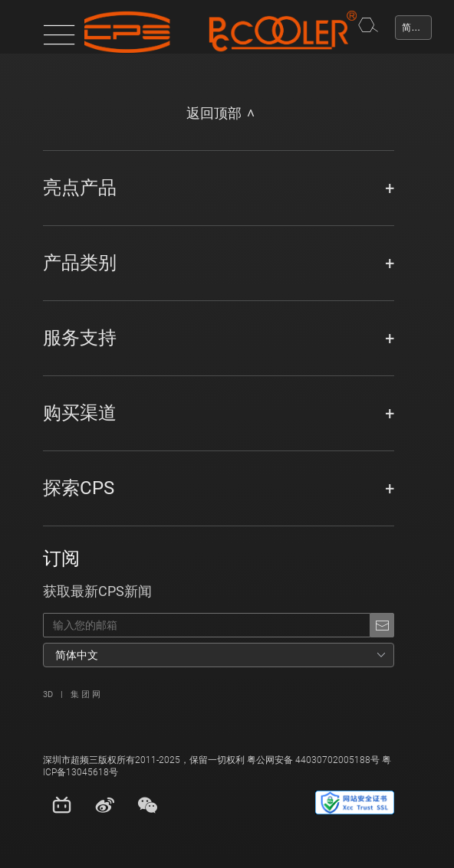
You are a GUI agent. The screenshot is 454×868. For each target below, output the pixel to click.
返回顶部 (214, 113)
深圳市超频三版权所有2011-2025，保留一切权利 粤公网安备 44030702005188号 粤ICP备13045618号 (217, 766)
